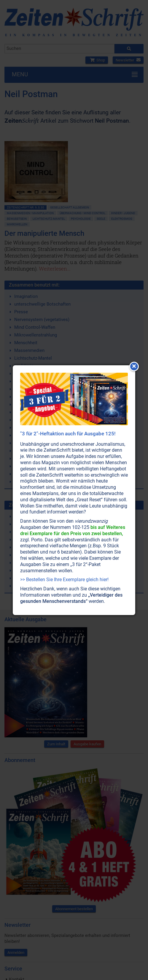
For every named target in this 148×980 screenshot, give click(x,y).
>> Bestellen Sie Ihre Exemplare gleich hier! (64, 580)
